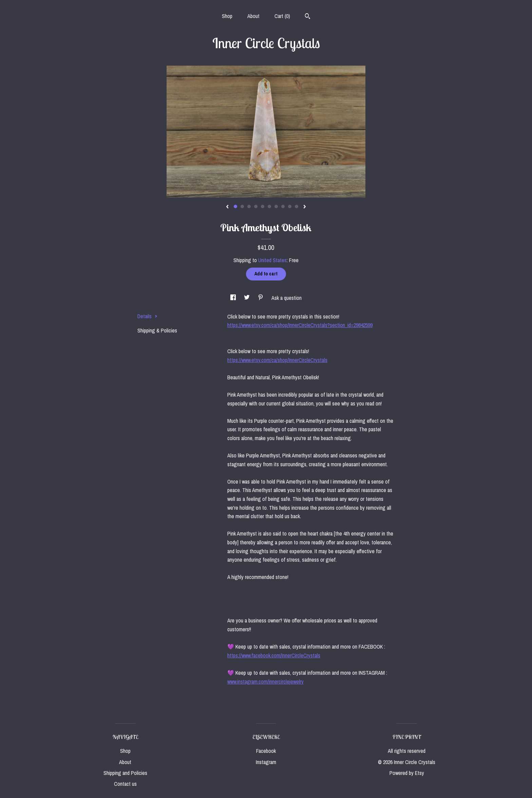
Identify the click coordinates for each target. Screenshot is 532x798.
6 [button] (269, 206)
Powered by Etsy (407, 773)
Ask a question (287, 298)
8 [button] (283, 206)
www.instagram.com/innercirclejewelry (265, 682)
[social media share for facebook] (234, 298)
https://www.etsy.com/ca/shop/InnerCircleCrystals (277, 360)
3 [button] (249, 206)
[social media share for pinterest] (261, 298)
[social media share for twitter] (248, 298)
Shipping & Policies (157, 330)
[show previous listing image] (227, 207)
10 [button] (297, 206)
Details (147, 316)
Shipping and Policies (125, 773)
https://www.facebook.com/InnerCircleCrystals (274, 655)
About (253, 16)
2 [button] (242, 206)
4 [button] (256, 206)
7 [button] (276, 206)
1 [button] (235, 206)
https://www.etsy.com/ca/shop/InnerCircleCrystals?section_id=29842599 (300, 325)
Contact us (125, 784)
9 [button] (290, 206)
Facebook (266, 751)
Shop (227, 16)
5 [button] (263, 206)
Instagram (266, 762)
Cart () (282, 16)
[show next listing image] (305, 207)
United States (272, 260)
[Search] (308, 17)
